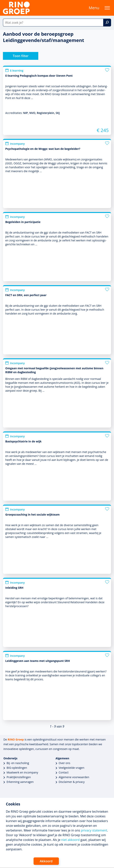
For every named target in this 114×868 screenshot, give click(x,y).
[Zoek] (107, 23)
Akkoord (46, 861)
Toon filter (21, 56)
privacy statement (94, 830)
